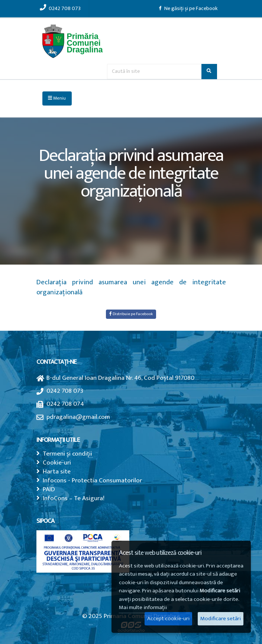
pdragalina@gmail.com (78, 417)
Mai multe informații (143, 607)
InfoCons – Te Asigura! (74, 498)
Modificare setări (221, 619)
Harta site (57, 471)
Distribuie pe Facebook (131, 314)
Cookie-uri (57, 462)
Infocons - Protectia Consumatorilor (92, 480)
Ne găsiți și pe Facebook (188, 9)
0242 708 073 (60, 9)
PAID (49, 489)
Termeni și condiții (67, 454)
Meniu (57, 98)
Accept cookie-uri (168, 619)
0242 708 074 (65, 404)
